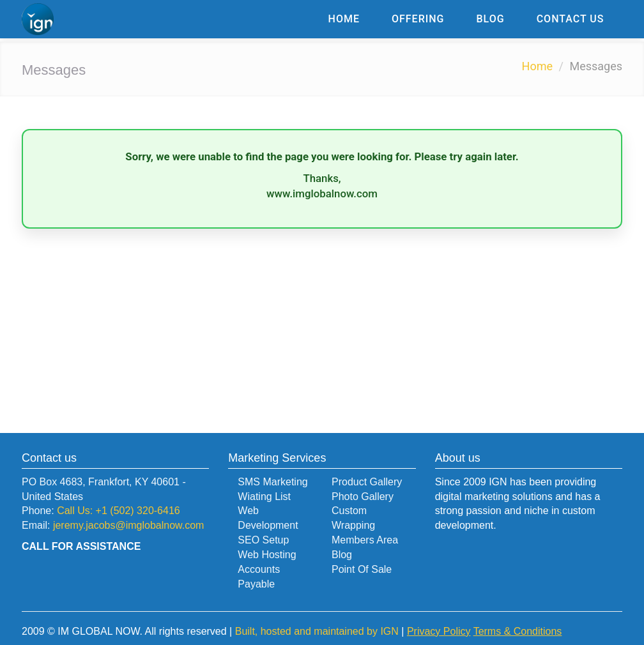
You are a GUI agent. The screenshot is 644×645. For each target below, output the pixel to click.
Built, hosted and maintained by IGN (317, 631)
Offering (418, 19)
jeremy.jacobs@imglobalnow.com (128, 525)
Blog (491, 19)
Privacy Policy (439, 631)
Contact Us (571, 19)
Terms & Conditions (518, 631)
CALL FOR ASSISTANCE (81, 546)
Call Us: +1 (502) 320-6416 (119, 511)
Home (344, 19)
